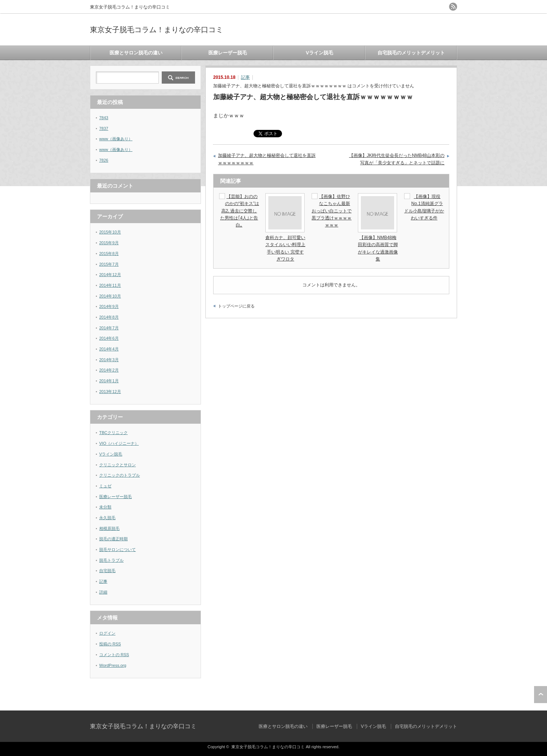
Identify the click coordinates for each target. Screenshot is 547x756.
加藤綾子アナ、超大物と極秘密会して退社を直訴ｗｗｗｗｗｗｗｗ (267, 159)
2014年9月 (109, 306)
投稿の (110, 644)
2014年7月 (109, 328)
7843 (104, 118)
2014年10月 (110, 296)
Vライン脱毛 (319, 53)
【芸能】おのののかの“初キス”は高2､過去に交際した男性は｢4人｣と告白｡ (240, 211)
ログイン (107, 633)
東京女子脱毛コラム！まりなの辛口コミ (157, 30)
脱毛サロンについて (118, 550)
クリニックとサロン (118, 465)
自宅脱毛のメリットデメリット (411, 53)
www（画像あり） (116, 139)
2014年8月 (109, 317)
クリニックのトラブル (120, 475)
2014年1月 (109, 381)
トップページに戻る (236, 306)
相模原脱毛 (109, 528)
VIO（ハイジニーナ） (119, 443)
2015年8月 (109, 253)
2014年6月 (109, 338)
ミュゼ (105, 486)
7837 (104, 128)
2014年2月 (109, 370)
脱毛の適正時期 (113, 539)
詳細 (103, 592)
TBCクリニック (113, 433)
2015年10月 (110, 232)
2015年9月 (109, 243)
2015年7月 (109, 264)
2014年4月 (109, 349)
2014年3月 (109, 360)
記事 (245, 77)
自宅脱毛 (107, 571)
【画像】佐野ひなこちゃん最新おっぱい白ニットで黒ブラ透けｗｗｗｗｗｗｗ (332, 211)
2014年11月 (110, 285)
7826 (104, 160)
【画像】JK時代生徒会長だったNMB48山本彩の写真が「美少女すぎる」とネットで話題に (397, 159)
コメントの (114, 655)
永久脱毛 (107, 518)
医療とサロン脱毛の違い (136, 53)
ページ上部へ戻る (541, 695)
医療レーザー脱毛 (228, 53)
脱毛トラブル (111, 560)
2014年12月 (110, 275)
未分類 (105, 507)
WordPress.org (113, 665)
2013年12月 (110, 392)
